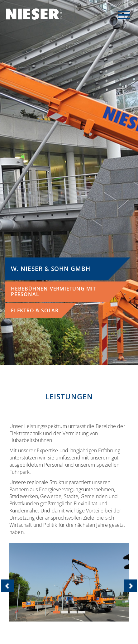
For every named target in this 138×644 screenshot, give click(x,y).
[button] (18, 582)
